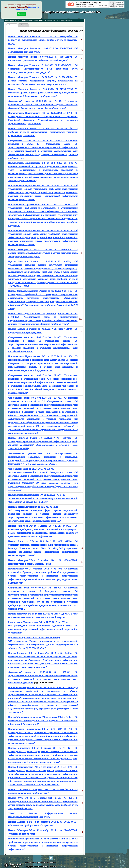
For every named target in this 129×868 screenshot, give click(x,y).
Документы (12, 25)
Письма (23, 25)
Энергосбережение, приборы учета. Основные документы (47, 20)
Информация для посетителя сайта (40, 862)
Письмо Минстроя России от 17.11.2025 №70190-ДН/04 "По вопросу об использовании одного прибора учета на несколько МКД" (43, 40)
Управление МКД (12, 20)
